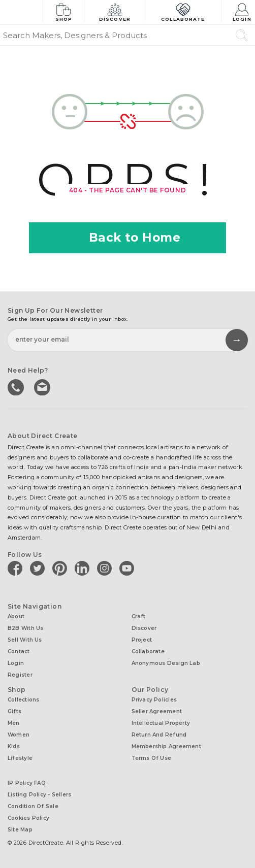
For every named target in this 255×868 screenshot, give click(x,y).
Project (142, 640)
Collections (23, 700)
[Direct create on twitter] (39, 568)
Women (19, 735)
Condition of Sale (33, 806)
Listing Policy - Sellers (39, 795)
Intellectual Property (161, 723)
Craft (139, 616)
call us (17, 386)
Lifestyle (20, 758)
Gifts (14, 711)
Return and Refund (159, 735)
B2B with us (25, 628)
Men (14, 723)
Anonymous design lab (166, 663)
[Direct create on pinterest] (61, 568)
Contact (19, 652)
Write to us (43, 386)
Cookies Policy (28, 818)
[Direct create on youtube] (129, 568)
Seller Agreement (157, 711)
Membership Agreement (166, 746)
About (16, 616)
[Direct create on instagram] (106, 568)
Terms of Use (152, 758)
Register (20, 675)
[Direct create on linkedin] (84, 568)
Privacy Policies (154, 700)
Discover (115, 11)
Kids (14, 746)
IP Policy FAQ (27, 783)
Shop (64, 11)
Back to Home (128, 238)
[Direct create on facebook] (17, 568)
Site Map (20, 830)
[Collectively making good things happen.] (21, 12)
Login (242, 11)
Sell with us (25, 640)
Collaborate (183, 11)
